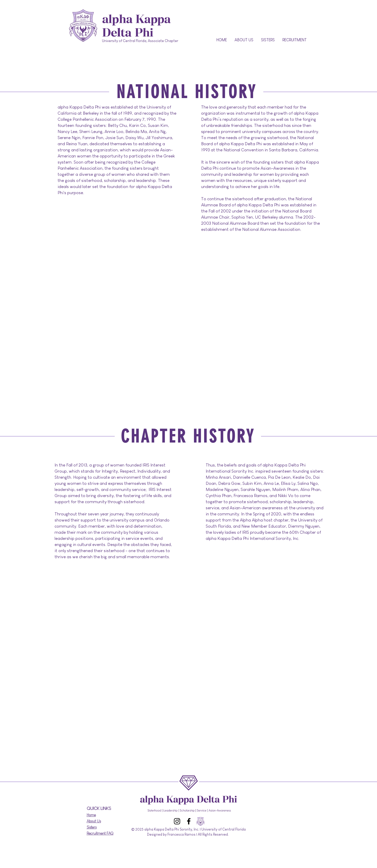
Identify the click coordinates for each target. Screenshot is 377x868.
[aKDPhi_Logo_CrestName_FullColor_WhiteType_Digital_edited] (200, 821)
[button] (244, 40)
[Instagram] (177, 821)
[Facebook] (189, 821)
